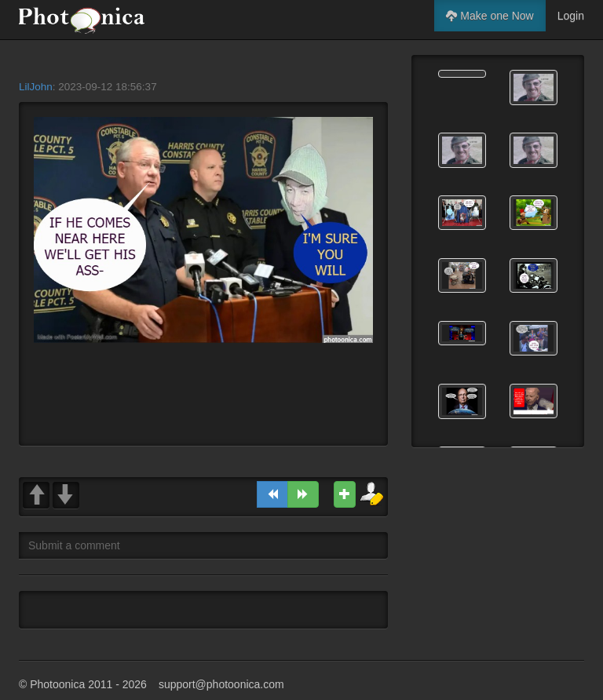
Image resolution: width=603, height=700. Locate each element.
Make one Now (490, 16)
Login (571, 16)
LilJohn (36, 87)
